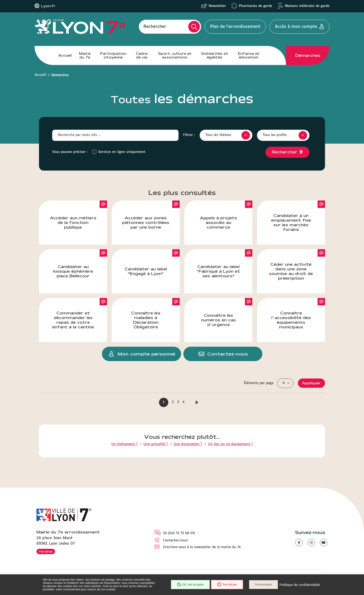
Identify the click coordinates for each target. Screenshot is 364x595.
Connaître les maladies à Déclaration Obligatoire (156, 314)
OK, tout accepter (190, 585)
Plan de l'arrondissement (235, 27)
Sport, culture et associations (175, 55)
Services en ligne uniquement (122, 152)
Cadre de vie (142, 55)
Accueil (65, 55)
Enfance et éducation (249, 55)
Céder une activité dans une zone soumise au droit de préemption (297, 265)
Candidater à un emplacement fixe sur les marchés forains (298, 216)
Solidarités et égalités (215, 55)
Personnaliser (263, 585)
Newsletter (217, 6)
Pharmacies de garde (255, 6)
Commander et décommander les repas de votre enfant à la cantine (80, 314)
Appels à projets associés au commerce (226, 215)
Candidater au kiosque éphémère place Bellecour (80, 264)
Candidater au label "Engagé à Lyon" (152, 262)
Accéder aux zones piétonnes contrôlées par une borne (151, 215)
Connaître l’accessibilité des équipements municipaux (298, 314)
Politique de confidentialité (300, 585)
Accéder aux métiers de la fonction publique (79, 215)
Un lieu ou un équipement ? (230, 444)
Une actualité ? (156, 444)
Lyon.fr (48, 6)
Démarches (308, 55)
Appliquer (311, 383)
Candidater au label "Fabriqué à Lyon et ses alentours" (225, 264)
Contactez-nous (175, 540)
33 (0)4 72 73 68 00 (179, 533)
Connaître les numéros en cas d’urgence (227, 312)
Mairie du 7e (85, 55)
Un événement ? (125, 444)
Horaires (46, 551)
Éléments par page (259, 383)
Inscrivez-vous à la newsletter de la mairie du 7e (202, 547)
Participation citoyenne (113, 55)
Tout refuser (227, 585)
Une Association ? (188, 444)
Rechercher (155, 27)
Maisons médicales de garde (307, 6)
